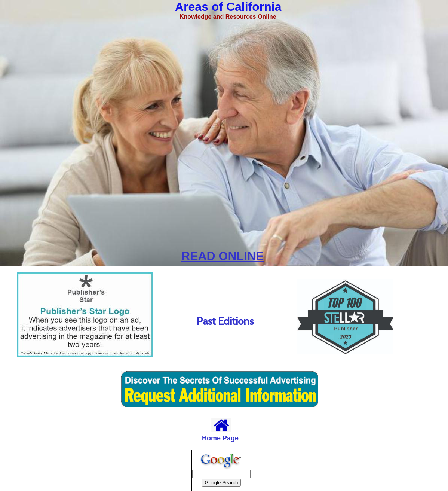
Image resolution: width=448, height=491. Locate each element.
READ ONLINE (223, 256)
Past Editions (225, 321)
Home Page (220, 438)
